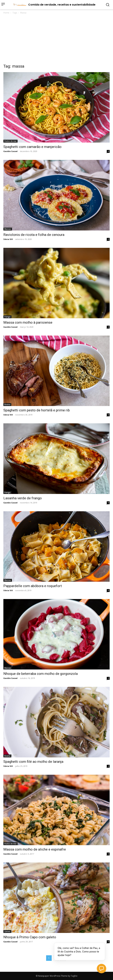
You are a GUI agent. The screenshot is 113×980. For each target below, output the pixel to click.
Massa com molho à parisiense (28, 322)
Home (6, 13)
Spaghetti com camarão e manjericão (32, 147)
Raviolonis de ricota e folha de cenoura (34, 235)
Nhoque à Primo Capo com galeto (30, 937)
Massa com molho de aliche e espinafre (35, 849)
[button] (102, 969)
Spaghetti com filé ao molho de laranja (33, 762)
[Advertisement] (56, 40)
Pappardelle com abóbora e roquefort (33, 586)
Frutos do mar (10, 141)
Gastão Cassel (10, 151)
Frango (7, 317)
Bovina (7, 405)
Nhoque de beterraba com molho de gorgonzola (41, 674)
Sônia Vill (8, 239)
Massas (8, 229)
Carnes (7, 931)
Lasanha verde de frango (23, 498)
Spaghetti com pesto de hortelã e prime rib (37, 410)
